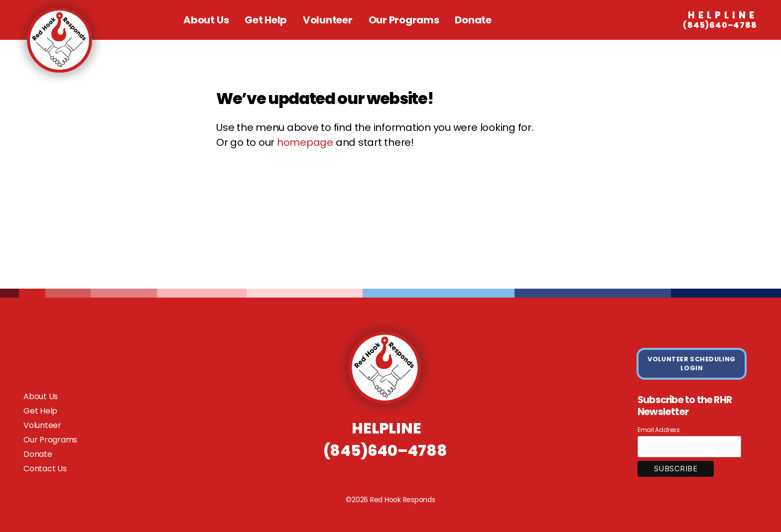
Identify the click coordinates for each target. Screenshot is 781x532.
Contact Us (45, 469)
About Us (206, 20)
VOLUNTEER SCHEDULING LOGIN (692, 364)
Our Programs (404, 20)
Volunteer (328, 20)
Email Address (659, 430)
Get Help (266, 20)
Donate (473, 20)
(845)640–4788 (720, 20)
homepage (305, 142)
